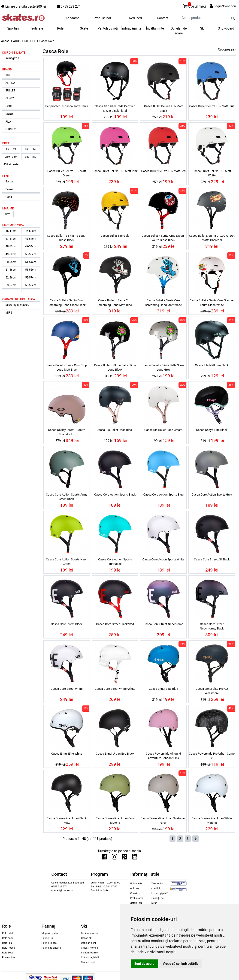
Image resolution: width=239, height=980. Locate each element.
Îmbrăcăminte (131, 28)
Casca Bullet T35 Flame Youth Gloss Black (67, 238)
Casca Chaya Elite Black (212, 430)
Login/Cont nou (225, 6)
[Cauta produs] (233, 18)
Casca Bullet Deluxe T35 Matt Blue (212, 106)
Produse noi (102, 18)
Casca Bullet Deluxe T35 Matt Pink (115, 171)
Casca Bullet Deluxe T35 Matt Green (67, 173)
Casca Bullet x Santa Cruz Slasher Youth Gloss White (212, 302)
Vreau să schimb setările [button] (181, 964)
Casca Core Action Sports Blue (163, 495)
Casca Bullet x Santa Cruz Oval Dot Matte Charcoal (212, 238)
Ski (202, 28)
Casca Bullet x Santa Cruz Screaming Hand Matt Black (115, 302)
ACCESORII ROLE (24, 41)
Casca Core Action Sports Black (115, 495)
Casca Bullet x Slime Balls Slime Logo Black (115, 367)
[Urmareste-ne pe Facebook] (104, 858)
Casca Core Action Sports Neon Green (67, 562)
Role (60, 28)
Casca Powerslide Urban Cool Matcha (115, 820)
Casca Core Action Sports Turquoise (115, 562)
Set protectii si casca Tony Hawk (67, 106)
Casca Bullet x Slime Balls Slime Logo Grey (163, 367)
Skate (84, 28)
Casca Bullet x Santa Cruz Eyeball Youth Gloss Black (163, 238)
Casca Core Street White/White (115, 689)
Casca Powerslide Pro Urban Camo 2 (212, 756)
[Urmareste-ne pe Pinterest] (124, 858)
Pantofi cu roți (108, 28)
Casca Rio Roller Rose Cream (163, 430)
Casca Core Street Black (67, 624)
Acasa (5, 41)
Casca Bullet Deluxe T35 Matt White (212, 173)
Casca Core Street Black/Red (115, 624)
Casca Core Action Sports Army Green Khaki (67, 497)
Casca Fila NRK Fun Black (212, 365)
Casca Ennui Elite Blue (163, 689)
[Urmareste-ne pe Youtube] (135, 858)
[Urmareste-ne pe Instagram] (115, 858)
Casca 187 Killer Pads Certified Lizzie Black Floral (115, 108)
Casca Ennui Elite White (67, 754)
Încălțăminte (155, 28)
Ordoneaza (226, 50)
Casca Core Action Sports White (163, 559)
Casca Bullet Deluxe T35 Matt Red (163, 171)
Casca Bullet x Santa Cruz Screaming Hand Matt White (163, 302)
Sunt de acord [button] (144, 964)
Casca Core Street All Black (212, 559)
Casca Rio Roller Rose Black (115, 430)
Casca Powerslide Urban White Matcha (212, 820)
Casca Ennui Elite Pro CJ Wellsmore (212, 691)
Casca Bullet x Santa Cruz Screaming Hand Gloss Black (67, 302)
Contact (163, 18)
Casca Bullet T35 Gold (115, 236)
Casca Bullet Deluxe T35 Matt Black (163, 108)
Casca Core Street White (67, 689)
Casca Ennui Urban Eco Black (115, 754)
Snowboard (226, 28)
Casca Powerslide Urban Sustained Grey (163, 820)
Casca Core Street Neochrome (163, 624)
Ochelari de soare (179, 31)
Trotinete (37, 28)
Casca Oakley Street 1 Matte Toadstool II (67, 432)
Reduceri (136, 18)
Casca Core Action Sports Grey (212, 495)
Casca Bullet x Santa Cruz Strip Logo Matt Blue (67, 367)
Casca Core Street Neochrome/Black (212, 626)
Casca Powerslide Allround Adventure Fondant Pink (163, 756)
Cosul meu (195, 6)
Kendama (73, 18)
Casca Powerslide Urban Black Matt (67, 820)
